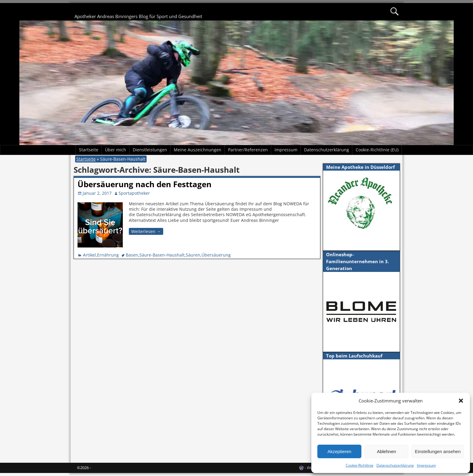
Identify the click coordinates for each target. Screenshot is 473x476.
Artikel (89, 255)
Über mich (116, 150)
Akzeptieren (339, 451)
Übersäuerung (216, 255)
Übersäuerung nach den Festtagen (144, 184)
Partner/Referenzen (248, 150)
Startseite (89, 150)
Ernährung (108, 255)
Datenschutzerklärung (395, 465)
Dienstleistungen (150, 150)
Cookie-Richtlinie (360, 465)
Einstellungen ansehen (438, 451)
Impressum (426, 465)
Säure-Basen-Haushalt (162, 255)
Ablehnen (386, 451)
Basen (132, 255)
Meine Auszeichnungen (198, 150)
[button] (461, 401)
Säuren (193, 255)
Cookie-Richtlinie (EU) (377, 150)
